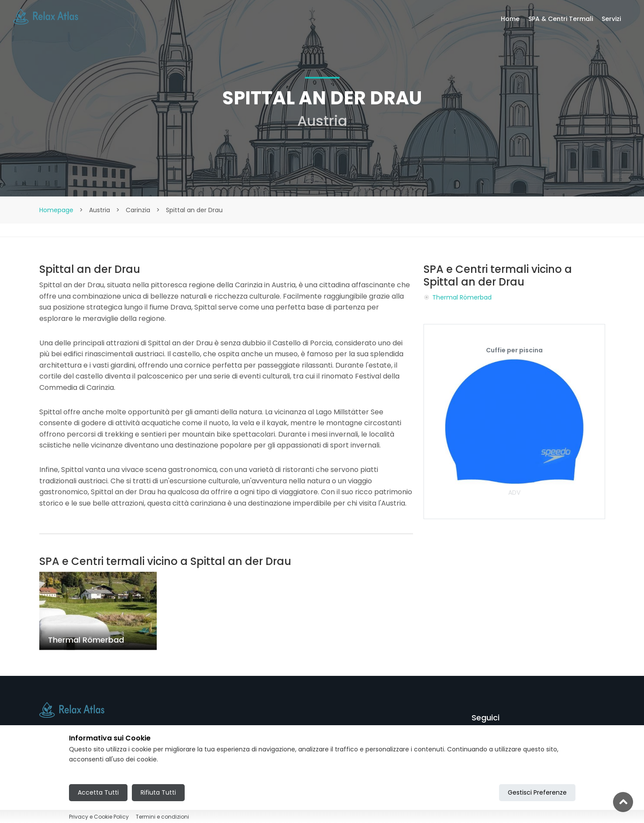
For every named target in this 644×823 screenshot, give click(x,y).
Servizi (611, 19)
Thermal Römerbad (462, 297)
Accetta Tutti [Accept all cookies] (98, 792)
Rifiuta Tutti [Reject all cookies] (158, 792)
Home (510, 19)
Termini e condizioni (162, 817)
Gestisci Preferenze (537, 792)
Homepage (56, 210)
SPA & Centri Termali (561, 19)
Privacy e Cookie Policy (99, 817)
